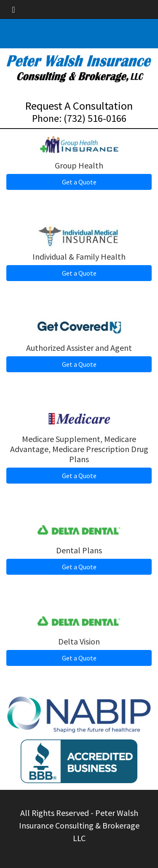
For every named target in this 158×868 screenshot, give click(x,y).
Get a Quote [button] (79, 182)
